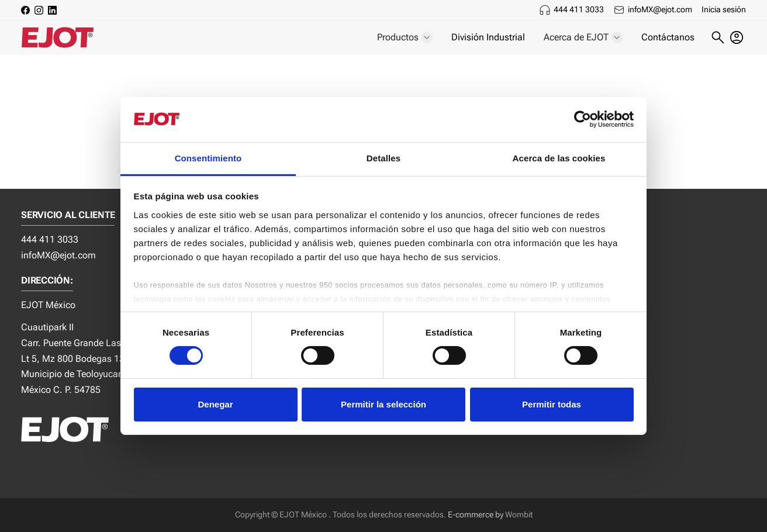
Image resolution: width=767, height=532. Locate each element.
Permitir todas (552, 404)
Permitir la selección (383, 404)
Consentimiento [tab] (208, 158)
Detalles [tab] (383, 158)
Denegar (215, 404)
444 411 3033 (579, 9)
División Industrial (488, 37)
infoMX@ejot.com (660, 9)
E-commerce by (476, 515)
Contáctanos (668, 37)
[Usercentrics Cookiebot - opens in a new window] (583, 119)
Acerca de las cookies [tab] (559, 158)
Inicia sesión (724, 9)
